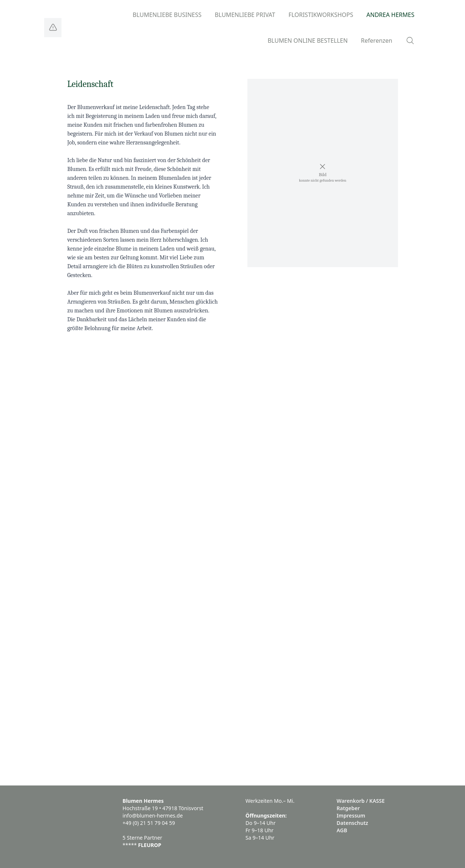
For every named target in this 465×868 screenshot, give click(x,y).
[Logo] (53, 28)
